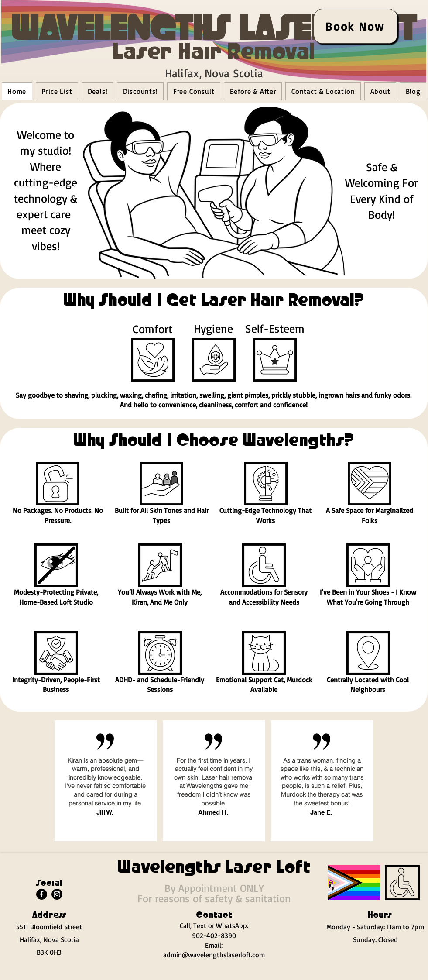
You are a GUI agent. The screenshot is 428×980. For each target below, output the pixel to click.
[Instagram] (57, 894)
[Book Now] (356, 26)
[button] (153, 360)
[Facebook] (42, 894)
